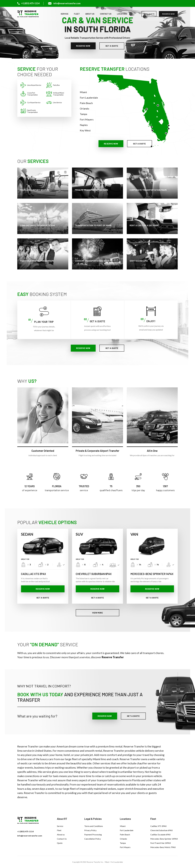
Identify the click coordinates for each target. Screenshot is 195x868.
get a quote (149, 14)
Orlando (85, 108)
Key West (85, 130)
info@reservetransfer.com (30, 836)
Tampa (83, 114)
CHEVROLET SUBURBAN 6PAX (94, 574)
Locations (122, 14)
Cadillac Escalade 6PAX (160, 835)
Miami (83, 92)
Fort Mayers (87, 119)
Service (65, 14)
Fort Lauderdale (89, 98)
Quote (60, 843)
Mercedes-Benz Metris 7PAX (163, 847)
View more (97, 613)
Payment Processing (93, 835)
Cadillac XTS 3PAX (158, 826)
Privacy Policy (90, 830)
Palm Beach (86, 103)
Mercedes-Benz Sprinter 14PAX (164, 839)
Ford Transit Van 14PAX (161, 843)
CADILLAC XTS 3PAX (34, 574)
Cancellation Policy (93, 839)
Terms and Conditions (94, 826)
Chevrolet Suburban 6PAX (161, 830)
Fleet (77, 14)
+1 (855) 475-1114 (25, 831)
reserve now (168, 14)
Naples (84, 125)
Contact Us (106, 14)
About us (90, 14)
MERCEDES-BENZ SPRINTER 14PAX (152, 574)
